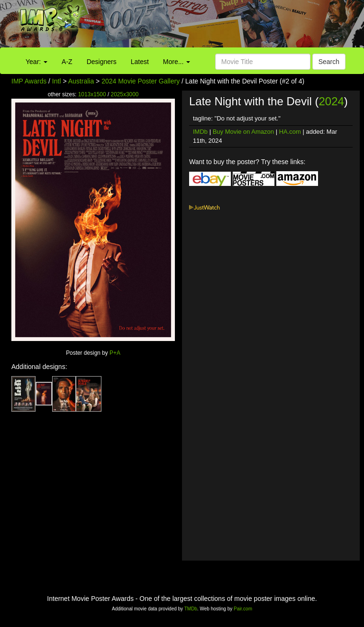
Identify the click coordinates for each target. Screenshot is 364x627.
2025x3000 (125, 94)
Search (329, 62)
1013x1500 (92, 94)
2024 (331, 101)
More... (177, 62)
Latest (140, 62)
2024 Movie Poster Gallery (141, 81)
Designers (102, 62)
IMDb (200, 132)
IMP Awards (29, 81)
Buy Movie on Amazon (243, 132)
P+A (115, 353)
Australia (81, 81)
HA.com (290, 132)
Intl (57, 81)
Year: (36, 62)
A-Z (67, 62)
